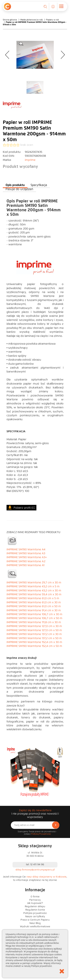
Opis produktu (15, 185)
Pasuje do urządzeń (19, 189)
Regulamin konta (35, 910)
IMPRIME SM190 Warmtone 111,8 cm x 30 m (34, 622)
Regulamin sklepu (35, 906)
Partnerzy (35, 900)
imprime (30, 160)
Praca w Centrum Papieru (35, 920)
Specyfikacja (39, 185)
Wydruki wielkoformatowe (35, 927)
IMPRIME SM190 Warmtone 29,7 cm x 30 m (34, 582)
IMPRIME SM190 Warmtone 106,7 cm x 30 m (34, 614)
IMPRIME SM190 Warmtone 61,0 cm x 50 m (34, 606)
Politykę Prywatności (41, 834)
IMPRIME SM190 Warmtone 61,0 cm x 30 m (34, 602)
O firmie (35, 897)
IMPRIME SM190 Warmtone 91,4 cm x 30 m (34, 610)
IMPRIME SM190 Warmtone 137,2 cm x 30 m (34, 634)
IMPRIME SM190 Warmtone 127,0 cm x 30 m (34, 626)
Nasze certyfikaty (35, 916)
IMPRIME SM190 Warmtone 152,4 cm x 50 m (34, 646)
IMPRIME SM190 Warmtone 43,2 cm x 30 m (34, 590)
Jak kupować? (35, 903)
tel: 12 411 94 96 (35, 865)
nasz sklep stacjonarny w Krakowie (46, 877)
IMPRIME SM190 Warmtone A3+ (27, 557)
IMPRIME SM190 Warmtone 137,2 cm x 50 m (34, 638)
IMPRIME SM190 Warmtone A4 (26, 549)
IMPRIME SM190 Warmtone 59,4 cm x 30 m (34, 594)
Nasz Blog (35, 923)
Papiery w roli (52, 20)
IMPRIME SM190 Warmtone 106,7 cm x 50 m (34, 618)
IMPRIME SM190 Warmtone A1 (25, 565)
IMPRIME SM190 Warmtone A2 (26, 561)
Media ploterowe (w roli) (31, 20)
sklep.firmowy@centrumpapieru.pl (35, 870)
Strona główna (10, 20)
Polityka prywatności (35, 913)
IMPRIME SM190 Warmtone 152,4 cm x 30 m (34, 642)
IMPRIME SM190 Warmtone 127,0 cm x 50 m (34, 630)
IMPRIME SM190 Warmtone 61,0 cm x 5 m (33, 598)
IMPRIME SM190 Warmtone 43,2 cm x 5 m (33, 586)
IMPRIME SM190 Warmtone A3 (26, 553)
